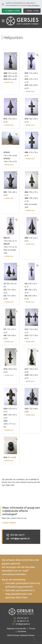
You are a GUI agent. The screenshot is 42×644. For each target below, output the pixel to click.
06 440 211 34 (23, 621)
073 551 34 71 (15, 535)
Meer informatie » (34, 5)
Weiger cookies (33, 11)
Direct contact (10, 523)
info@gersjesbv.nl (18, 538)
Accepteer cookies (12, 11)
